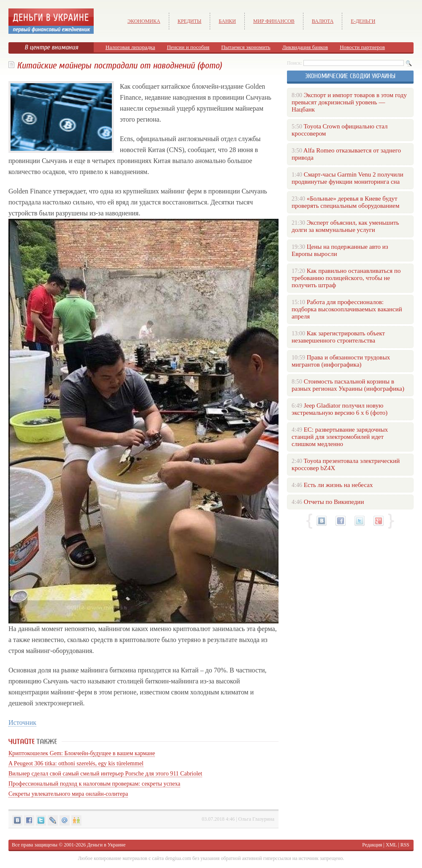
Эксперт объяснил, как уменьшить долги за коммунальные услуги (345, 226)
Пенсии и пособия (188, 47)
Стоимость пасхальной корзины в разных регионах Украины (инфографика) (348, 385)
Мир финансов (274, 21)
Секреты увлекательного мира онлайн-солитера (68, 794)
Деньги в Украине (106, 845)
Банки (227, 21)
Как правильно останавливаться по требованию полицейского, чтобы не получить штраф (346, 278)
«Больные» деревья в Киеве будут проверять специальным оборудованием (345, 202)
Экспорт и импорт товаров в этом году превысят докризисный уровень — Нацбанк (349, 102)
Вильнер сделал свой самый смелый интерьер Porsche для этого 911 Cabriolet (105, 774)
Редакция (372, 845)
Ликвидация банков (305, 47)
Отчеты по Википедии (334, 502)
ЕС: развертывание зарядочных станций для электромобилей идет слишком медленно (340, 437)
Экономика (144, 21)
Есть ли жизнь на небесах (338, 485)
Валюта (323, 21)
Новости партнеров (362, 47)
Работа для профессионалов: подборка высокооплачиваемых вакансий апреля (347, 309)
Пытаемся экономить (246, 47)
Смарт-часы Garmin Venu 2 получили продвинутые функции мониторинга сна (348, 178)
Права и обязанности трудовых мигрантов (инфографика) (341, 361)
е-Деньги (363, 21)
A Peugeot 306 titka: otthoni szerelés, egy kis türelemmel (76, 763)
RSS (405, 845)
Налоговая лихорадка (130, 47)
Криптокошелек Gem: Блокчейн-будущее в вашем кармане (82, 753)
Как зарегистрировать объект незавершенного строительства (338, 337)
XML (391, 845)
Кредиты (190, 21)
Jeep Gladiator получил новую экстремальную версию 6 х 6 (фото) (339, 409)
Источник (22, 722)
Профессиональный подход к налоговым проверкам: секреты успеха (94, 784)
